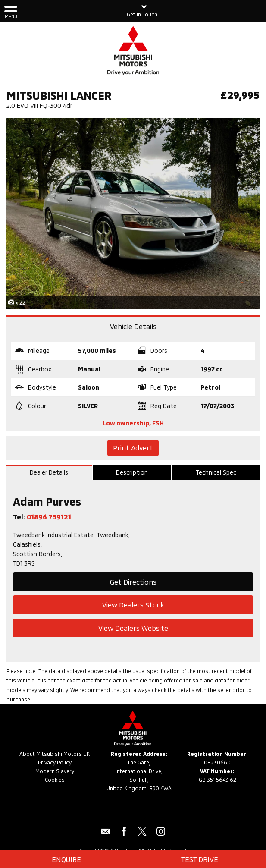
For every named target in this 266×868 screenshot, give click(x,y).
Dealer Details (49, 472)
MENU (11, 12)
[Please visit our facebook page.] (124, 835)
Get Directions (133, 582)
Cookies (55, 780)
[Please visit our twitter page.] (142, 835)
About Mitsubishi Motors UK (55, 754)
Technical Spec (216, 472)
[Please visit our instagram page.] (161, 835)
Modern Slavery (55, 771)
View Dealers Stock (133, 605)
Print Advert (133, 448)
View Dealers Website (133, 628)
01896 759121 (49, 517)
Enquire (66, 859)
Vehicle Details (133, 326)
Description (132, 472)
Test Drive (200, 859)
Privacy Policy (55, 762)
